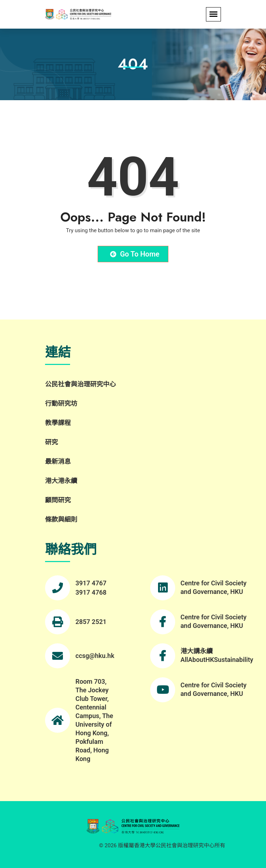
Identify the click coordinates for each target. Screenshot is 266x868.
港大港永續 (61, 481)
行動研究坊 (61, 403)
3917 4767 (91, 583)
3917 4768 (91, 592)
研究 (51, 442)
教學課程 (58, 423)
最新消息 (58, 461)
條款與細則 (61, 519)
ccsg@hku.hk (95, 656)
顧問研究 (58, 500)
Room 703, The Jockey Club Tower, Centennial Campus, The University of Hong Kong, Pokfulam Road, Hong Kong (94, 720)
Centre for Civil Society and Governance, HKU (214, 587)
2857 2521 (91, 622)
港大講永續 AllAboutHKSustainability (217, 655)
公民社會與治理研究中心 (80, 384)
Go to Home (135, 254)
